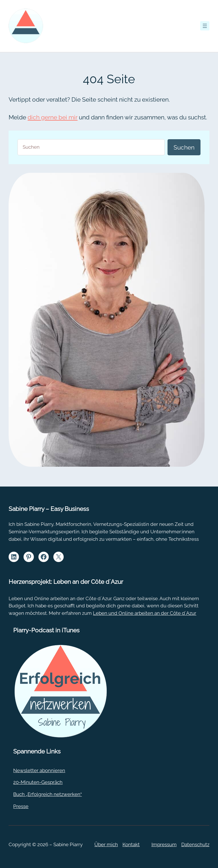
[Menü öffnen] (205, 26)
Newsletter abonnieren (39, 770)
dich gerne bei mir (52, 117)
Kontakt (131, 844)
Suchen (184, 147)
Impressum (164, 844)
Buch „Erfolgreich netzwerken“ (47, 794)
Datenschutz (195, 844)
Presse (21, 806)
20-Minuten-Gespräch (38, 782)
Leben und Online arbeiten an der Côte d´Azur (145, 613)
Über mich (106, 844)
